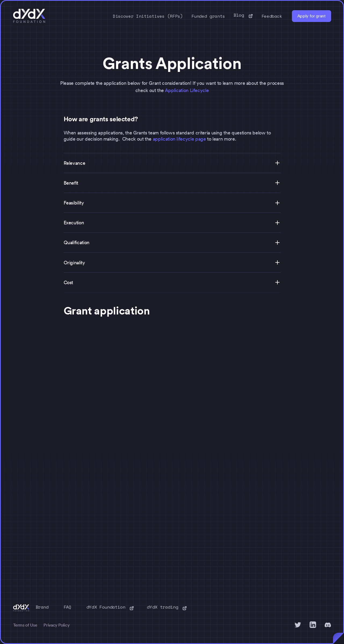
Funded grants (208, 16)
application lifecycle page (179, 139)
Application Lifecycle (187, 90)
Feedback (272, 16)
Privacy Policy (57, 625)
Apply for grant (312, 16)
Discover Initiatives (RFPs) (148, 16)
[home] (29, 16)
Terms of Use (25, 625)
